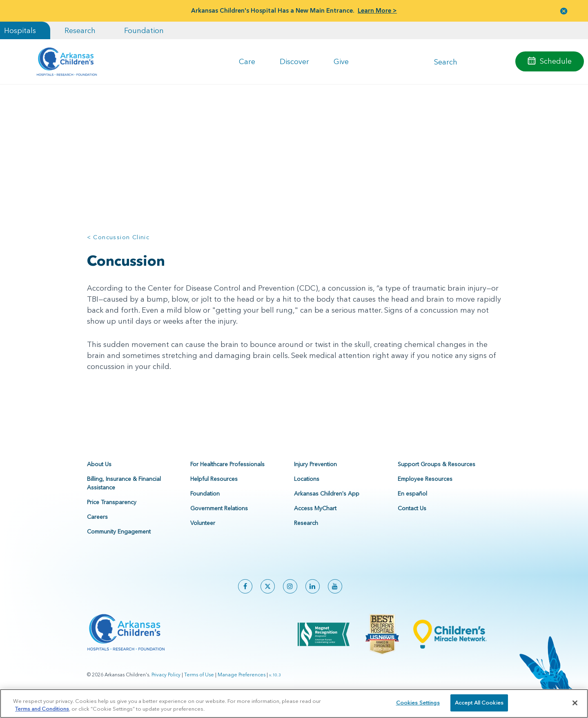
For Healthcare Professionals (227, 475)
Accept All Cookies (479, 702)
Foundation (144, 30)
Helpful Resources (214, 490)
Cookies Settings (418, 702)
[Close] (575, 703)
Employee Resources (425, 490)
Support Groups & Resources (437, 475)
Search (446, 61)
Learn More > (377, 10)
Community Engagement (119, 542)
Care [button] (247, 61)
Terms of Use (199, 686)
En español (412, 505)
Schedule (556, 61)
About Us (99, 475)
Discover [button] (294, 61)
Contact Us (412, 519)
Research (80, 30)
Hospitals (20, 30)
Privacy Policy (166, 686)
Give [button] (341, 61)
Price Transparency (112, 513)
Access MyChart (315, 519)
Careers (97, 528)
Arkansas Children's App (327, 505)
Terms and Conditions (42, 709)
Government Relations (219, 519)
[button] (564, 11)
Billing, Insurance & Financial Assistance (124, 494)
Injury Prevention (315, 475)
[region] (294, 704)
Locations (307, 490)
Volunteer (203, 534)
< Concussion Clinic (118, 237)
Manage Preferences (242, 686)
